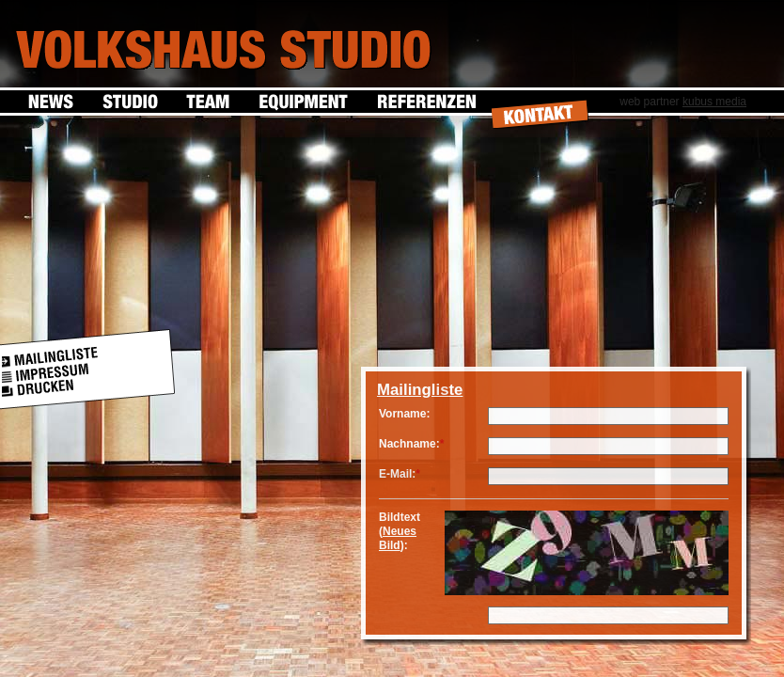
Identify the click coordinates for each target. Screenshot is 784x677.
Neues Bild (398, 538)
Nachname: (409, 444)
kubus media (714, 102)
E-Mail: (397, 474)
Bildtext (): (400, 531)
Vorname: (404, 414)
